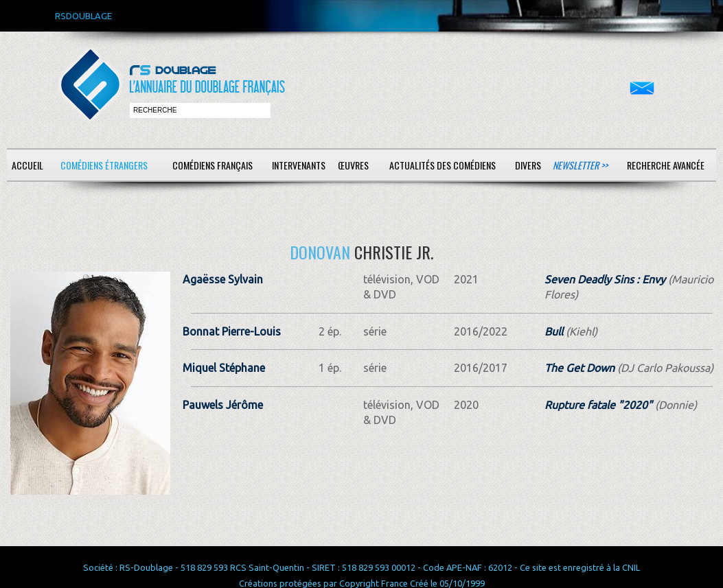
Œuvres (353, 165)
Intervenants (299, 165)
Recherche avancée (666, 165)
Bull (554, 331)
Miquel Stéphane (224, 368)
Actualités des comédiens (443, 165)
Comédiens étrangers (104, 165)
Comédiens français (213, 165)
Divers (528, 165)
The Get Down (579, 368)
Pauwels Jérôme (223, 405)
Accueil (27, 165)
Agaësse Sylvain (223, 279)
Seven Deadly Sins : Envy (605, 279)
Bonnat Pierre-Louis (232, 331)
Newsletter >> (580, 165)
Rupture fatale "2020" (598, 405)
